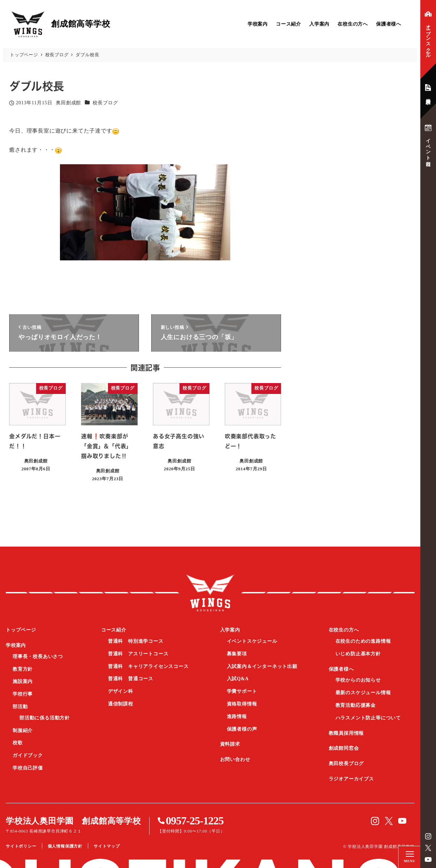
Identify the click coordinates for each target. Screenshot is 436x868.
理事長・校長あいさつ (38, 657)
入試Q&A (238, 679)
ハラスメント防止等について (368, 718)
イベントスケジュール (252, 641)
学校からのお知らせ (358, 680)
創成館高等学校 (210, 593)
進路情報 (237, 717)
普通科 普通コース (131, 679)
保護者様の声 (242, 729)
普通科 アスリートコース (138, 654)
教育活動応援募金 (356, 705)
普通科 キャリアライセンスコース (148, 666)
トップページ (21, 630)
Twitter (428, 848)
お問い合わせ (235, 759)
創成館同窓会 (344, 748)
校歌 (18, 743)
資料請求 (230, 744)
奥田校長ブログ (346, 764)
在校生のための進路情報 (363, 641)
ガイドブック (28, 755)
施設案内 (23, 681)
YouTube (428, 859)
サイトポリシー (21, 846)
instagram (428, 836)
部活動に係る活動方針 (45, 718)
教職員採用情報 (346, 733)
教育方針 (23, 669)
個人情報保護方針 (65, 846)
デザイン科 (121, 691)
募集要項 (237, 654)
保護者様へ (389, 24)
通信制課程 (121, 704)
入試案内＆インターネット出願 (262, 666)
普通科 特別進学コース (136, 641)
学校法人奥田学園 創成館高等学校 (73, 821)
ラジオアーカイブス (351, 779)
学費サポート (242, 691)
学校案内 (258, 24)
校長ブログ (105, 103)
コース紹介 (289, 24)
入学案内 (319, 24)
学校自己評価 (28, 768)
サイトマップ (107, 846)
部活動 (20, 707)
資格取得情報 (242, 704)
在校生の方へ (353, 24)
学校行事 (23, 694)
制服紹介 (23, 730)
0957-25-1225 (195, 821)
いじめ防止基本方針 (358, 654)
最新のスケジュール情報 (363, 693)
